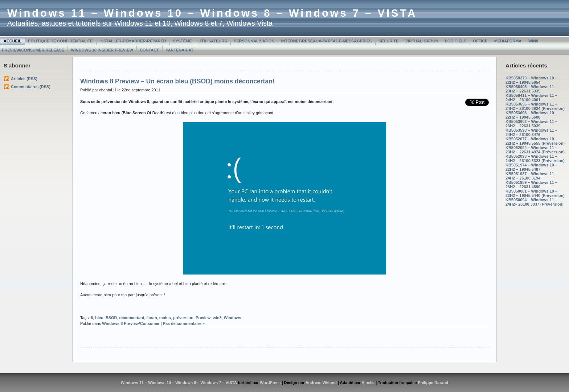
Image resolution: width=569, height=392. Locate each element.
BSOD (111, 318)
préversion (183, 318)
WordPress (270, 383)
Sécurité (388, 41)
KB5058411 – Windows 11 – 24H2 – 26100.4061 (531, 98)
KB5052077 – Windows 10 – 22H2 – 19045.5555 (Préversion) (535, 141)
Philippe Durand (433, 383)
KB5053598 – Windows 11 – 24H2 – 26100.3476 (531, 132)
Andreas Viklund (321, 383)
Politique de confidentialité (60, 41)
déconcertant (132, 318)
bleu (99, 318)
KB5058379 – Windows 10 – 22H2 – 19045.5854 (531, 80)
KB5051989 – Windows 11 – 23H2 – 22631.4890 (531, 185)
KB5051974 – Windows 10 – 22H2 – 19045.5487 (531, 167)
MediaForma (508, 41)
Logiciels (456, 41)
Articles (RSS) (24, 79)
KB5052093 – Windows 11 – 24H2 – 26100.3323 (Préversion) (535, 158)
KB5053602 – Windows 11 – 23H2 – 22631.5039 (531, 124)
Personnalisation (254, 41)
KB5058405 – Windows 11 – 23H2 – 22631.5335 (531, 89)
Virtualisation (422, 41)
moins (165, 318)
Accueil (13, 41)
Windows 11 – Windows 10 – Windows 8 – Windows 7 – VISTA (212, 13)
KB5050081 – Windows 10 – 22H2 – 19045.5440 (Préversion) (535, 193)
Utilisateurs (213, 41)
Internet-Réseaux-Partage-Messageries (327, 41)
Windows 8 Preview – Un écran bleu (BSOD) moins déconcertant (177, 81)
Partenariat (179, 50)
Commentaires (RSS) (31, 87)
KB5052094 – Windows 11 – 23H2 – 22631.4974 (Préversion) (535, 150)
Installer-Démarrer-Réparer (133, 41)
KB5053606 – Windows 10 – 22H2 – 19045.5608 (531, 115)
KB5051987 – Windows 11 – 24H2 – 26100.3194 (531, 176)
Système (182, 41)
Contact (149, 50)
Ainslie (368, 383)
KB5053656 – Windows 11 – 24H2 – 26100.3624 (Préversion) (535, 106)
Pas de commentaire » (184, 323)
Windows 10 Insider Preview (102, 50)
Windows (233, 318)
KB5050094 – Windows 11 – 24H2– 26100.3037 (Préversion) (535, 202)
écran (152, 318)
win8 (217, 318)
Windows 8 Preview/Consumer (131, 323)
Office (480, 41)
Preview (203, 318)
